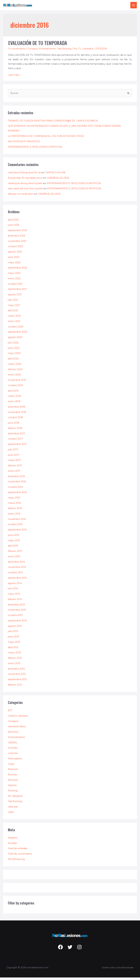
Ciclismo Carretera (19, 718)
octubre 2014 (16, 575)
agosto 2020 (15, 340)
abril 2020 (14, 361)
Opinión (13, 788)
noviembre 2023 (18, 243)
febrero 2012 (16, 687)
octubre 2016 (16, 489)
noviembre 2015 (18, 521)
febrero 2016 (16, 511)
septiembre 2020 (18, 334)
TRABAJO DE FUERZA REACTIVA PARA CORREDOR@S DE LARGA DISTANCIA (55, 123)
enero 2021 (15, 324)
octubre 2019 (16, 388)
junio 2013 (14, 639)
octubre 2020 (16, 329)
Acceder (13, 845)
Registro (13, 840)
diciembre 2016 (17, 479)
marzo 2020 (15, 366)
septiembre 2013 (18, 623)
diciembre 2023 (17, 238)
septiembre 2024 (18, 233)
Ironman (13, 750)
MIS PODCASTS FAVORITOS (25, 144)
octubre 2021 (16, 286)
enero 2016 (15, 516)
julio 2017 (13, 452)
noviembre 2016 (18, 484)
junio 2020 (14, 350)
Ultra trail (13, 809)
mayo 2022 (15, 276)
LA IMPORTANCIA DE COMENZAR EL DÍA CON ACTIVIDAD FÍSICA (48, 139)
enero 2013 (15, 666)
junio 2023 (14, 259)
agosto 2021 (15, 297)
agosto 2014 (15, 586)
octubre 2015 (16, 527)
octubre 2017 (16, 441)
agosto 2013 (15, 628)
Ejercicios (13, 734)
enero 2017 (15, 473)
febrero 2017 (16, 468)
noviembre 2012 (18, 676)
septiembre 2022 (18, 270)
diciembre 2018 (17, 409)
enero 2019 (15, 404)
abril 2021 (14, 313)
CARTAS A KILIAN (58, 175)
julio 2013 (13, 634)
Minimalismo (16, 761)
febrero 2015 (16, 554)
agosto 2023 (15, 254)
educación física (17, 729)
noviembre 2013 (18, 612)
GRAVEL (13, 745)
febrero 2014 (16, 602)
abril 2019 (14, 393)
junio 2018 (14, 425)
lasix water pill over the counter (27, 191)
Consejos (34, 51)
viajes (11, 814)
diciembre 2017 (17, 436)
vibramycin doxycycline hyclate (26, 186)
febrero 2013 (16, 660)
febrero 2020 (16, 372)
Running (13, 793)
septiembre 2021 (18, 292)
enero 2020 (15, 377)
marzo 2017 (15, 463)
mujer (11, 766)
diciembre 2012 (17, 671)
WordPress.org (17, 862)
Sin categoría (16, 798)
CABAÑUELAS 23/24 (62, 180)
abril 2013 (14, 650)
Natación (13, 772)
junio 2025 (14, 227)
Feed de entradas (19, 851)
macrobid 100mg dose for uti (25, 175)
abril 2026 (14, 222)
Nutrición (13, 782)
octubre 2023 (16, 249)
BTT (10, 713)
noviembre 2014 (18, 570)
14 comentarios (17, 51)
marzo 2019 (15, 398)
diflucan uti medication (22, 196)
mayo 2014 (14, 596)
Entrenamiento (50, 51)
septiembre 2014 (18, 580)
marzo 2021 (15, 318)
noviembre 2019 (18, 382)
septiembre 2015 (18, 532)
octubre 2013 (16, 618)
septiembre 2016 (18, 495)
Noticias (13, 777)
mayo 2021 (14, 308)
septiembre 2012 (18, 682)
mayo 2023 (15, 265)
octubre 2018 (16, 420)
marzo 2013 (15, 655)
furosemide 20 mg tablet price (26, 180)
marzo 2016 (15, 505)
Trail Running (68, 51)
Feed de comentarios (21, 856)
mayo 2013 (14, 644)
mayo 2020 (15, 356)
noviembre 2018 (18, 414)
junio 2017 (14, 457)
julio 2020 (14, 345)
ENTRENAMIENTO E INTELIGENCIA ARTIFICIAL (37, 149)
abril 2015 (14, 548)
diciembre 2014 (17, 564)
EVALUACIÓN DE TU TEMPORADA (38, 45)
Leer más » (15, 77)
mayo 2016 (14, 500)
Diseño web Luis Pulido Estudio (116, 970)
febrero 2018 (16, 430)
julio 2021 (13, 302)
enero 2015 (15, 559)
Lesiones (13, 756)
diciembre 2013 (17, 607)
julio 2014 (13, 591)
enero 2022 (15, 281)
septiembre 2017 (18, 447)
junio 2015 (14, 537)
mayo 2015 (14, 543)
